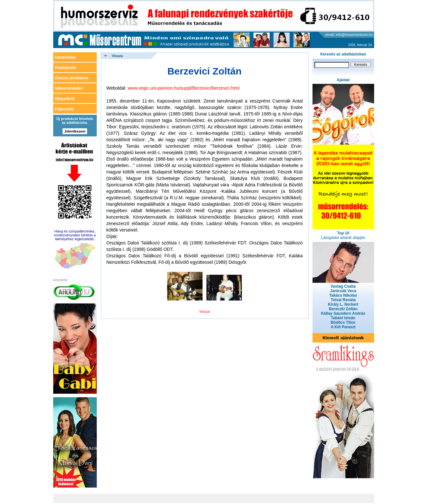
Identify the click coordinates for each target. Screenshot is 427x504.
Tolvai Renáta (343, 300)
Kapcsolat (64, 109)
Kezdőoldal (65, 57)
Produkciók (66, 68)
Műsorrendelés (69, 88)
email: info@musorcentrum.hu (349, 35)
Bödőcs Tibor (343, 322)
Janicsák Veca (343, 291)
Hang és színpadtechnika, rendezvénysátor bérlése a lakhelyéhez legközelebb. (75, 235)
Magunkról (65, 99)
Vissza (117, 56)
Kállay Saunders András (343, 313)
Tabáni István (343, 318)
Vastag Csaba (343, 286)
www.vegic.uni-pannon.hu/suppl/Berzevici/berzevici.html (183, 88)
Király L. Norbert (343, 304)
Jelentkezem (75, 131)
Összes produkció (72, 78)
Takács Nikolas (343, 295)
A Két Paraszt (343, 327)
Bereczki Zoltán (343, 309)
